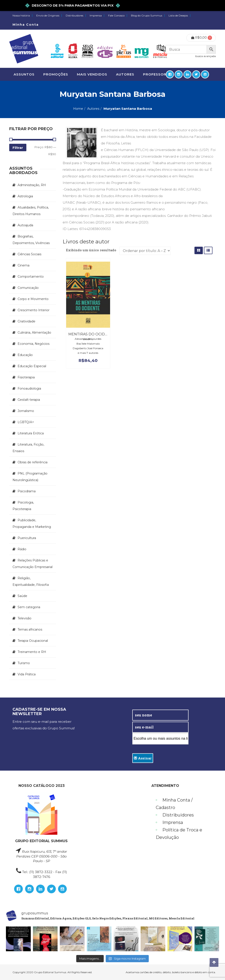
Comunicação (28, 288)
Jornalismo (26, 411)
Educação (25, 355)
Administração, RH (32, 185)
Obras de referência (33, 462)
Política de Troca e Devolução (179, 834)
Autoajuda (25, 225)
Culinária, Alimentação (34, 333)
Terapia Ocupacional (33, 641)
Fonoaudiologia (29, 388)
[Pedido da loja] (145, 251)
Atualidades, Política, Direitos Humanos (31, 211)
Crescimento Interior (34, 310)
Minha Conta (26, 25)
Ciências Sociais (29, 254)
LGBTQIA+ (26, 422)
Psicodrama (27, 491)
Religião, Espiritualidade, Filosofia (31, 581)
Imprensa (96, 16)
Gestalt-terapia (29, 400)
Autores (93, 109)
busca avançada (206, 56)
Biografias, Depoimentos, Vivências (31, 240)
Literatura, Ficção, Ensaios (28, 448)
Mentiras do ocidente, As (95, 334)
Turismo (24, 663)
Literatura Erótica (31, 433)
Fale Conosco (116, 16)
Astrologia (25, 196)
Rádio (22, 549)
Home (78, 109)
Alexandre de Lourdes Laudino (88, 339)
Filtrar (18, 148)
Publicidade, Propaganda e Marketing (32, 523)
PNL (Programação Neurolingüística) (30, 477)
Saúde (22, 596)
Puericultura (27, 538)
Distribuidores (74, 16)
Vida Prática (27, 674)
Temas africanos (30, 629)
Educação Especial (32, 366)
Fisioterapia (26, 377)
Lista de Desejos (178, 16)
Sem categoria (29, 607)
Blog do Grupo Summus (147, 16)
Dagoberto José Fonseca (88, 348)
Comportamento (31, 277)
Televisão (24, 618)
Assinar (143, 758)
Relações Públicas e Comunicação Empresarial (33, 564)
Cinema (24, 265)
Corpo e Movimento (33, 299)
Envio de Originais (48, 16)
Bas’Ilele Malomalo (88, 344)
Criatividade (26, 321)
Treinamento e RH (32, 652)
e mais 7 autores (88, 353)
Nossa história (21, 16)
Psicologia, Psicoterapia (23, 506)
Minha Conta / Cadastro (174, 804)
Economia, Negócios (34, 344)
